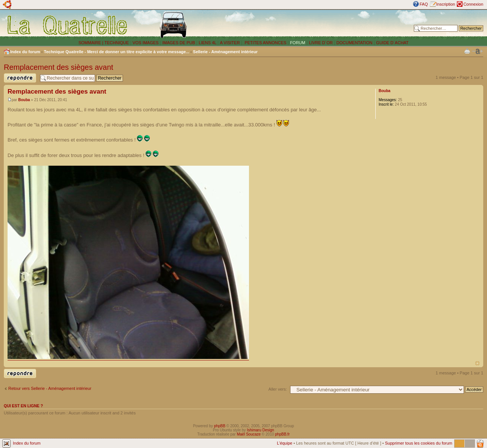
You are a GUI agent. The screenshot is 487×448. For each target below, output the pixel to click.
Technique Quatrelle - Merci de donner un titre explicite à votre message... (117, 52)
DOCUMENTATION (355, 43)
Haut (477, 363)
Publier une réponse (20, 78)
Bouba (24, 100)
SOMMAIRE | (91, 43)
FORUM (298, 43)
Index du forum (25, 52)
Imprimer (467, 51)
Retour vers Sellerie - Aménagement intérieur (50, 388)
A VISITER (230, 43)
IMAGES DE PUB (179, 43)
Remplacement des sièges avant (58, 67)
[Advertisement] (314, 25)
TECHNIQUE (117, 43)
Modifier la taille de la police (478, 51)
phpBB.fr (282, 434)
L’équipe (285, 443)
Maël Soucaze (249, 434)
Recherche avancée (465, 34)
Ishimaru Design (260, 430)
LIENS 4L (208, 43)
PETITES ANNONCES (265, 43)
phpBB (220, 426)
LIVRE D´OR (321, 43)
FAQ (424, 4)
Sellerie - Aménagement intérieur (225, 52)
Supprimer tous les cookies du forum (419, 443)
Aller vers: (278, 389)
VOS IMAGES (145, 43)
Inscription (446, 4)
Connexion (473, 4)
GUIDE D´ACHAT (392, 43)
